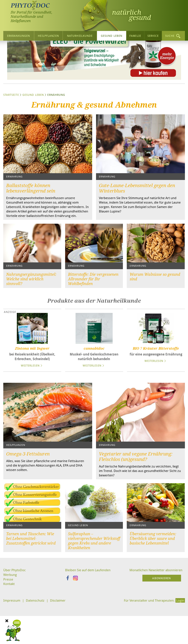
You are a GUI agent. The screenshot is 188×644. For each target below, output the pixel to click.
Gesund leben (112, 35)
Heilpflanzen (48, 35)
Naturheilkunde (80, 35)
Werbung (11, 616)
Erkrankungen (19, 35)
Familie (135, 35)
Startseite (11, 130)
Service (153, 35)
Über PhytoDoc (15, 611)
